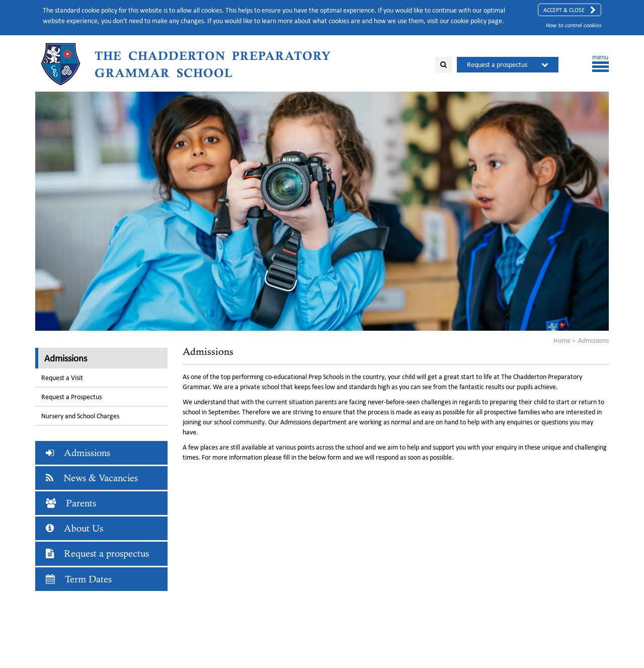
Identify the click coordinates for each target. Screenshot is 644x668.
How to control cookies (573, 25)
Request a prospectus (497, 65)
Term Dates (79, 579)
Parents (71, 503)
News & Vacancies (92, 478)
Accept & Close (570, 10)
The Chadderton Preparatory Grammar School (213, 64)
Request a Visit (62, 378)
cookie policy (469, 21)
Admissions (66, 358)
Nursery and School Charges (80, 416)
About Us (74, 528)
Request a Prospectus (71, 397)
